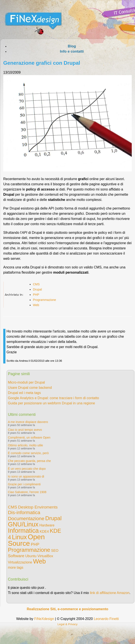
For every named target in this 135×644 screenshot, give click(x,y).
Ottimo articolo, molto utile (25, 445)
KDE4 (44, 532)
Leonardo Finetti (106, 619)
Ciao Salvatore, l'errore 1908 (27, 492)
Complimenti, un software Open (29, 437)
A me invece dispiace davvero (28, 422)
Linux (19, 537)
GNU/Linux (23, 524)
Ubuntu (31, 556)
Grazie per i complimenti (24, 484)
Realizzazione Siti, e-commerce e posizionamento (67, 609)
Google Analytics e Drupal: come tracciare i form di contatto (53, 398)
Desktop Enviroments (38, 507)
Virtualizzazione (20, 562)
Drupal (37, 289)
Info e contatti (72, 51)
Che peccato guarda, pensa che (29, 461)
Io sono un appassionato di (26, 476)
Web (36, 305)
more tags (15, 567)
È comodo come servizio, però (28, 453)
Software (16, 556)
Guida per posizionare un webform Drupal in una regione (51, 403)
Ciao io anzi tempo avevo (25, 430)
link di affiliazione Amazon (110, 593)
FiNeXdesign (44, 619)
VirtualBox (45, 556)
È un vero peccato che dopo (27, 469)
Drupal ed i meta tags (24, 393)
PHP (36, 295)
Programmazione (45, 300)
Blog (72, 46)
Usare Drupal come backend (30, 388)
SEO (55, 551)
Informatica (23, 531)
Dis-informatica (24, 512)
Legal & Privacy (67, 624)
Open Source (26, 540)
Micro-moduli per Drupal (26, 382)
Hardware (47, 525)
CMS (36, 284)
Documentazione (26, 519)
